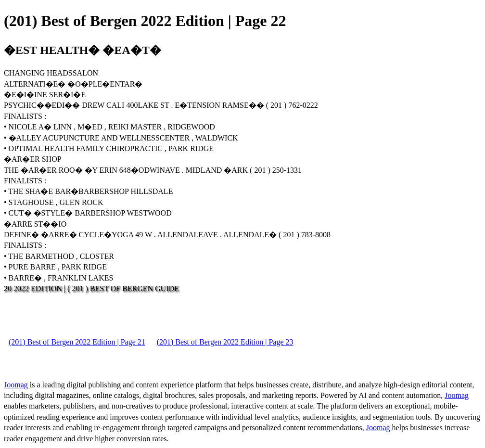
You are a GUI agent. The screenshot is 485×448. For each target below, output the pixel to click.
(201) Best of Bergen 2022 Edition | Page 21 (77, 342)
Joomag (17, 385)
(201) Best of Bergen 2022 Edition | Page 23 (225, 342)
